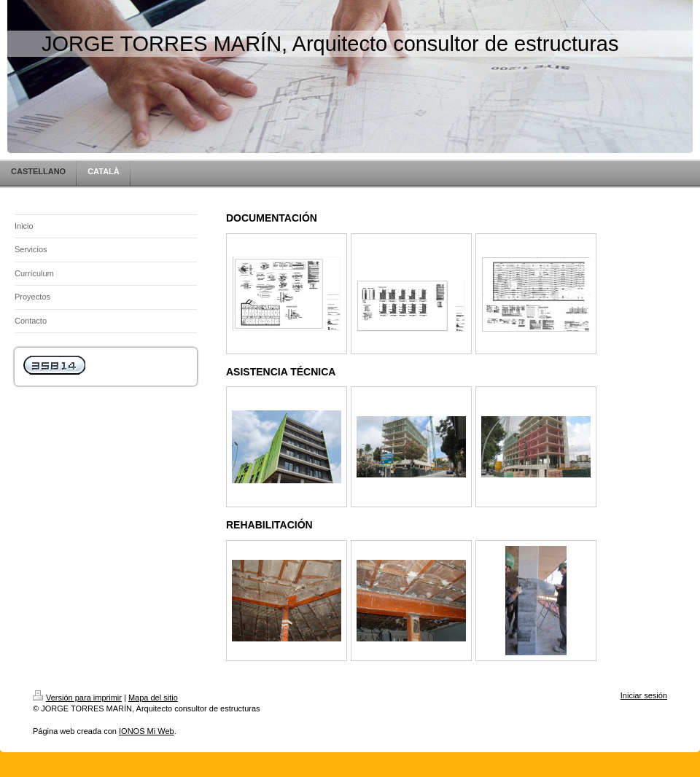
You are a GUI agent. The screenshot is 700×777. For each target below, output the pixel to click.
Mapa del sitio (153, 698)
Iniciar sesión (644, 695)
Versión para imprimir (77, 698)
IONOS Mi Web (147, 731)
